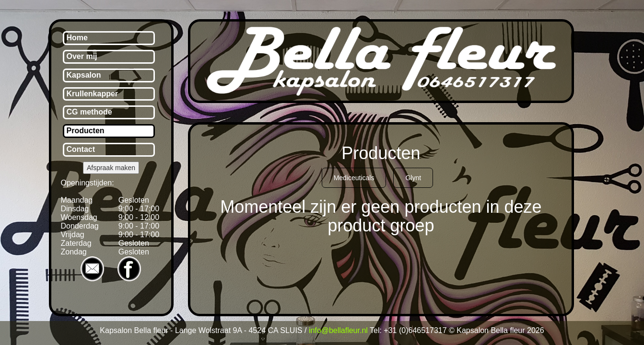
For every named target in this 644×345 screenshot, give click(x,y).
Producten (86, 131)
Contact (81, 149)
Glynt (413, 178)
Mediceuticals (354, 178)
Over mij (82, 56)
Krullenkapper (93, 94)
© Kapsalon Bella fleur (488, 330)
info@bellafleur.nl (338, 330)
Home (77, 38)
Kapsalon (84, 75)
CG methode (89, 112)
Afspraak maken (111, 168)
